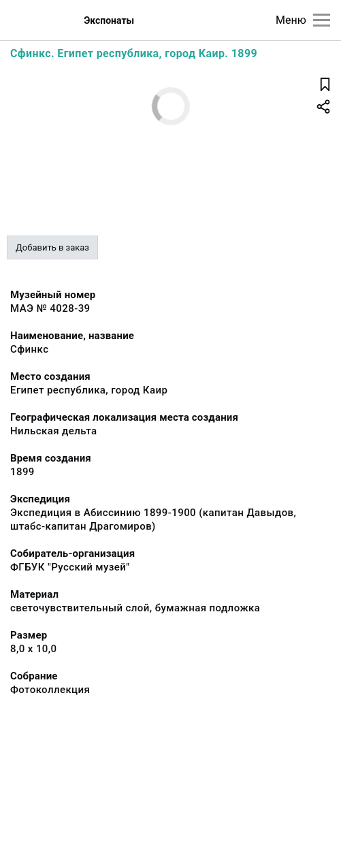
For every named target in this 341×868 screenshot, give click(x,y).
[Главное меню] (322, 20)
